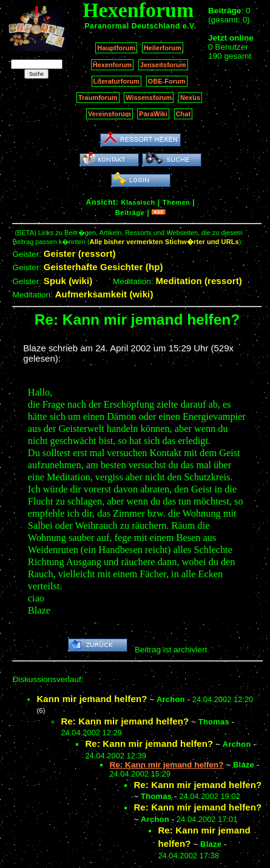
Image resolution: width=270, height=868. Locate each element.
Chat (184, 114)
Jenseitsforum (163, 65)
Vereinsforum (110, 114)
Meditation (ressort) (199, 281)
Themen (176, 202)
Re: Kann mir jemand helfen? (125, 721)
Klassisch (138, 202)
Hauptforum (116, 48)
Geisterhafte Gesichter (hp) (103, 267)
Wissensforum (149, 98)
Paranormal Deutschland (132, 26)
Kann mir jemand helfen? (92, 699)
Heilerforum (163, 48)
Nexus (190, 98)
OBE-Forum (167, 81)
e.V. (190, 26)
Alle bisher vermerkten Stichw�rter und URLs (164, 242)
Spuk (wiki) (68, 281)
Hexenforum (113, 65)
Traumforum (98, 98)
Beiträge (130, 213)
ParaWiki (153, 114)
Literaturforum (116, 81)
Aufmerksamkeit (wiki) (104, 294)
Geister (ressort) (80, 253)
